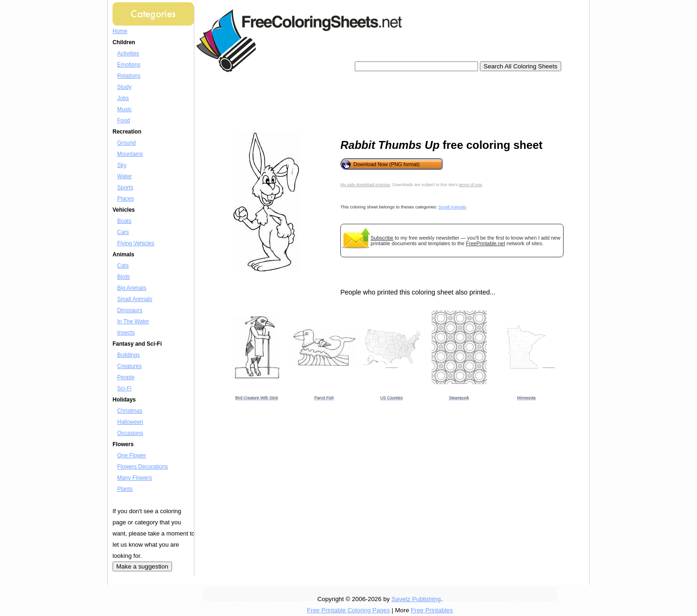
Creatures (129, 366)
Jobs (123, 98)
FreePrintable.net (485, 243)
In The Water (133, 321)
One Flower (132, 455)
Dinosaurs (130, 310)
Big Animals (132, 288)
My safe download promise (365, 185)
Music (124, 109)
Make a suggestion (142, 566)
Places (126, 199)
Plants (125, 489)
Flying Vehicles (136, 243)
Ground (126, 143)
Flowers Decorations (143, 467)
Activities (128, 54)
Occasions (130, 433)
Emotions (129, 65)
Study (124, 87)
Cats (123, 266)
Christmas (130, 411)
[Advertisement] (370, 102)
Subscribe (382, 238)
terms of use (471, 185)
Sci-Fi (124, 388)
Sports (125, 187)
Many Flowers (135, 478)
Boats (124, 221)
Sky (122, 165)
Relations (129, 76)
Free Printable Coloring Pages (348, 610)
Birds (123, 277)
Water (125, 176)
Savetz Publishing (416, 599)
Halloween (130, 422)
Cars (123, 232)
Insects (126, 333)
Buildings (129, 355)
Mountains (130, 154)
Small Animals (135, 299)
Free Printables (432, 610)
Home (120, 31)
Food (123, 121)
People (126, 377)
